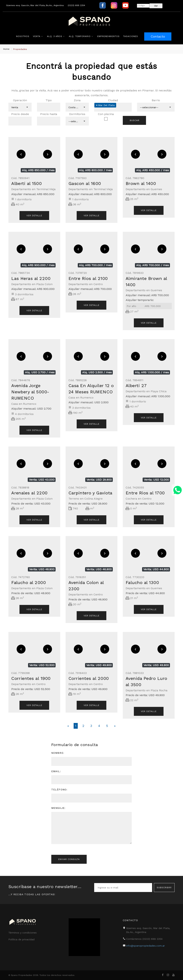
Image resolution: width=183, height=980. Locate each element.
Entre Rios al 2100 (88, 278)
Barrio (156, 100)
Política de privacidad (21, 939)
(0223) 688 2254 (76, 5)
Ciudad (113, 100)
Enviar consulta (69, 859)
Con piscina (106, 114)
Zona (77, 100)
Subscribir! (164, 888)
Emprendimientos (108, 36)
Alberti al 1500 (26, 184)
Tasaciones (131, 36)
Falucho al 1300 (142, 583)
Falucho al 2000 (29, 583)
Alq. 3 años (55, 36)
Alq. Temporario (80, 36)
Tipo (49, 100)
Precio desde (20, 114)
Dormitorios (77, 114)
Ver (156, 6)
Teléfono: (59, 790)
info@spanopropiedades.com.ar (145, 946)
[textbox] (43, 107)
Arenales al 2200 (29, 493)
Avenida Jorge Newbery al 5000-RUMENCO (30, 392)
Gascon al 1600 (85, 184)
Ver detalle (149, 210)
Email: (56, 771)
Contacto (158, 36)
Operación (20, 100)
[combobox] (20, 107)
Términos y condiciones (23, 933)
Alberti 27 (136, 386)
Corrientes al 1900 (31, 678)
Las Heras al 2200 (31, 278)
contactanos (99, 95)
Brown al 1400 (141, 184)
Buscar (135, 120)
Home (6, 49)
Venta (37, 36)
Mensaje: (58, 808)
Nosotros (23, 36)
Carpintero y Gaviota (90, 493)
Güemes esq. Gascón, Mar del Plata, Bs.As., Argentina (35, 5)
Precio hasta (49, 114)
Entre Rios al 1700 (145, 493)
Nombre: (58, 753)
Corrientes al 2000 (89, 678)
